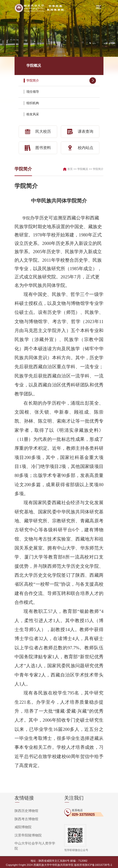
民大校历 (38, 131)
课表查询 (80, 131)
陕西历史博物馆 (25, 810)
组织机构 (61, 103)
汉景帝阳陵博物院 (26, 832)
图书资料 (38, 147)
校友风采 (61, 114)
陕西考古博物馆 (25, 817)
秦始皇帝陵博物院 (26, 847)
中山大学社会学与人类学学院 (33, 840)
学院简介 (61, 80)
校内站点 (80, 147)
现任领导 (61, 92)
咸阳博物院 (22, 825)
